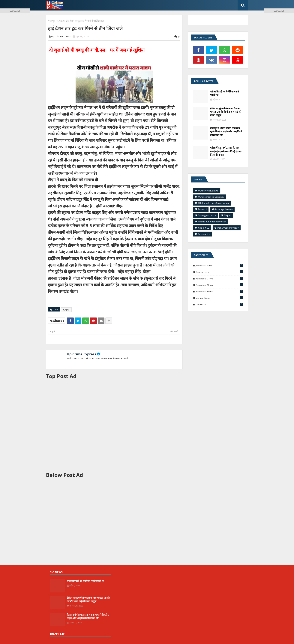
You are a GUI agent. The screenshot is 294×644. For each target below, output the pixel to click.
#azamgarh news (224, 209)
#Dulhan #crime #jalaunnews (213, 203)
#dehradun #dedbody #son (212, 222)
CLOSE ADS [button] (15, 11)
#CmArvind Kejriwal (208, 191)
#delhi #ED (204, 228)
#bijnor (228, 215)
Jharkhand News (219, 265)
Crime (61, 21)
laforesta (219, 304)
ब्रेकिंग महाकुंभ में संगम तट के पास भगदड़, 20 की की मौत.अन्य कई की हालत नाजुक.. (226, 112)
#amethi (202, 209)
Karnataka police (219, 291)
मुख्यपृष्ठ (52, 21)
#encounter (204, 234)
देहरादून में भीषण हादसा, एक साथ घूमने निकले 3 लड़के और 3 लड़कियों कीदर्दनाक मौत (226, 131)
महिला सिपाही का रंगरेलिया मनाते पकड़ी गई (224, 93)
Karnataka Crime (219, 278)
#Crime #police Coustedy (211, 197)
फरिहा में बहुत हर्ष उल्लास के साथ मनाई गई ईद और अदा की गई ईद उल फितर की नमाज (226, 151)
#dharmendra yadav (228, 228)
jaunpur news (219, 298)
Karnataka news (219, 285)
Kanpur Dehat (219, 272)
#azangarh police (207, 215)
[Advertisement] (114, 426)
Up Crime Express (81, 354)
